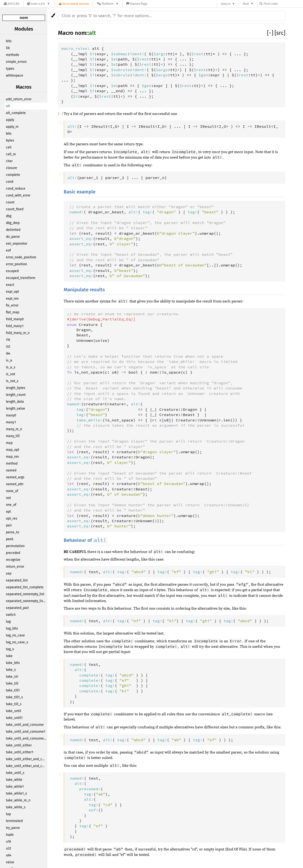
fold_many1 (15, 326)
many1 (11, 422)
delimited (13, 230)
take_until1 (14, 718)
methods (13, 55)
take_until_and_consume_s (27, 738)
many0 (11, 415)
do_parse (13, 237)
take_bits (13, 663)
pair (9, 525)
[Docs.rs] (12, 4)
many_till (13, 436)
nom (24, 18)
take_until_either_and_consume (27, 759)
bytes (10, 140)
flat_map (13, 312)
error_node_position (21, 257)
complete (13, 175)
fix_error (12, 305)
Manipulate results (84, 290)
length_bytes (16, 388)
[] (271, 33)
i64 (8, 354)
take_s (11, 670)
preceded (13, 553)
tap (8, 814)
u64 (9, 855)
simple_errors (16, 62)
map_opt (13, 450)
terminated (14, 821)
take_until (13, 711)
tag (8, 622)
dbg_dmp (13, 223)
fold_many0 (15, 319)
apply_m (12, 127)
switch (11, 615)
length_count (16, 395)
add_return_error (19, 99)
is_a (9, 360)
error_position (16, 264)
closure (11, 168)
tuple (10, 835)
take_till (12, 683)
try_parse (13, 828)
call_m (11, 154)
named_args (15, 477)
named (11, 470)
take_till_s (14, 704)
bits (9, 41)
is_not (11, 374)
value (10, 862)
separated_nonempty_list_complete (27, 601)
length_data (15, 402)
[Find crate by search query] (283, 4)
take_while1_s (16, 793)
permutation (15, 546)
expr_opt (12, 292)
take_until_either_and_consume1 (27, 766)
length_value (16, 409)
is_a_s (11, 367)
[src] (280, 33)
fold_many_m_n (18, 333)
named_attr (15, 484)
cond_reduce (16, 189)
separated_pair (17, 608)
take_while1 (15, 787)
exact (10, 285)
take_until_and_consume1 (26, 732)
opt (8, 512)
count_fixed (15, 209)
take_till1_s (14, 697)
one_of (11, 505)
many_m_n (14, 429)
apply (10, 120)
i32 (8, 347)
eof (8, 250)
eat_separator (17, 244)
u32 (9, 848)
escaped (12, 271)
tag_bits (12, 628)
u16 (8, 842)
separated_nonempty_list (25, 594)
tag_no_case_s (17, 642)
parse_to (13, 532)
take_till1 (13, 690)
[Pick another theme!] (53, 16)
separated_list (17, 580)
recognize (13, 560)
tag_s (10, 649)
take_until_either (19, 745)
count (10, 202)
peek (10, 539)
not (8, 498)
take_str (12, 677)
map (9, 443)
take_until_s (15, 773)
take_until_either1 (20, 752)
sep (9, 573)
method (12, 464)
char (9, 161)
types (10, 69)
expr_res (12, 299)
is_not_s (12, 381)
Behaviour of (85, 540)
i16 (8, 340)
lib (8, 48)
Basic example (80, 192)
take (9, 656)
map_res (12, 457)
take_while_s (16, 807)
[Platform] (108, 4)
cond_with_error (18, 195)
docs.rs (226, 4)
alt (8, 106)
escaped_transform (21, 278)
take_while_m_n (18, 800)
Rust (246, 4)
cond (10, 182)
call (9, 147)
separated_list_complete (25, 587)
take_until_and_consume (25, 725)
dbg (9, 216)
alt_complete (16, 113)
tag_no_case (15, 635)
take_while (14, 780)
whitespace (15, 75)
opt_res (12, 519)
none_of (12, 491)
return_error (15, 567)
